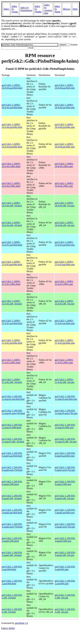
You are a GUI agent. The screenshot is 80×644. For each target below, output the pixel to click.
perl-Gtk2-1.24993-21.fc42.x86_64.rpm (64, 381)
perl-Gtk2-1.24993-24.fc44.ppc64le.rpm (65, 126)
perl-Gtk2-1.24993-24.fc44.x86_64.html (12, 204)
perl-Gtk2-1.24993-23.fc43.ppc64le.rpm (65, 263)
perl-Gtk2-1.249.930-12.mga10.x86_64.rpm (66, 440)
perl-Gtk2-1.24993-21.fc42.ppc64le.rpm (65, 342)
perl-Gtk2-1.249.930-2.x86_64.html (12, 596)
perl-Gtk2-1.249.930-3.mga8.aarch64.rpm (65, 511)
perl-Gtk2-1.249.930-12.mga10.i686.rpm (65, 426)
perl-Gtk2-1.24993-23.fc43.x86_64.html (12, 302)
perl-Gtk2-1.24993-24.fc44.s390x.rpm (64, 165)
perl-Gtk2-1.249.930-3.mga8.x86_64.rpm (65, 554)
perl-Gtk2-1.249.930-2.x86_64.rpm (65, 596)
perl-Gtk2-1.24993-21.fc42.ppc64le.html (12, 342)
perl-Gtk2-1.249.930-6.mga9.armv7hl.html (12, 469)
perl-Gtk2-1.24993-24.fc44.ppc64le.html (12, 126)
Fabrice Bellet (8, 628)
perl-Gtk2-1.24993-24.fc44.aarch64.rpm (65, 87)
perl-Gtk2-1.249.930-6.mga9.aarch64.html (12, 455)
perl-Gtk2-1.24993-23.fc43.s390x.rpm (64, 283)
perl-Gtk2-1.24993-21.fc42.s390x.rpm (64, 361)
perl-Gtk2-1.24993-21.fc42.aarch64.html (12, 322)
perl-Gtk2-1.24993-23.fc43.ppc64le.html (12, 263)
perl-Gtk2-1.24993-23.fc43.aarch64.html (12, 244)
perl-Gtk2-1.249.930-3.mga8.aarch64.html (12, 511)
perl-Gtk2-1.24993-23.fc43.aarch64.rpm (65, 244)
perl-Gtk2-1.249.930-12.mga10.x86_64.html (13, 440)
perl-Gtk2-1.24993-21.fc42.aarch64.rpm (65, 322)
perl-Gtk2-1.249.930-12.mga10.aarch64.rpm (66, 398)
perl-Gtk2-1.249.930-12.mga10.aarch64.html (13, 398)
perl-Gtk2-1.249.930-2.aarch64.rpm (65, 568)
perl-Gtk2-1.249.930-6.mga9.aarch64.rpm (65, 455)
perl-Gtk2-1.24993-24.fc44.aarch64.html (12, 87)
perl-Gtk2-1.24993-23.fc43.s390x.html (11, 283)
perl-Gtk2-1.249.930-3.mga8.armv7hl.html (12, 525)
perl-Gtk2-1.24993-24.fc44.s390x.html (11, 165)
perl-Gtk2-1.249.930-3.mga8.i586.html (12, 540)
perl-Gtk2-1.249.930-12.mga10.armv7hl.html (13, 412)
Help (75, 9)
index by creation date (48, 9)
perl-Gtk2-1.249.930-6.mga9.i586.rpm (65, 483)
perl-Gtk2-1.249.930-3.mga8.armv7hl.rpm (65, 525)
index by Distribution (26, 9)
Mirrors (67, 9)
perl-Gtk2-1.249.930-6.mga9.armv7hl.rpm (65, 469)
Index (6, 9)
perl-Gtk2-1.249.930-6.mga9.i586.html (12, 483)
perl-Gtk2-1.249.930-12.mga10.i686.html (12, 426)
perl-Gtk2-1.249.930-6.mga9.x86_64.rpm (65, 497)
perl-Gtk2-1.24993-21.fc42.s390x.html (11, 361)
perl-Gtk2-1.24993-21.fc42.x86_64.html (12, 381)
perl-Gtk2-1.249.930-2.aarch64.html (12, 568)
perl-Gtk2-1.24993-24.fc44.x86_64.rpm (64, 204)
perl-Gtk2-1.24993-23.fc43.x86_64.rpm (64, 302)
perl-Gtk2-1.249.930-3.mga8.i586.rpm (65, 540)
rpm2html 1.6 (21, 623)
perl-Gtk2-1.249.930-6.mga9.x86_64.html (12, 497)
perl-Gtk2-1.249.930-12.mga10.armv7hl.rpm (66, 412)
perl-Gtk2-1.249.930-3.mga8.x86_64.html (12, 554)
